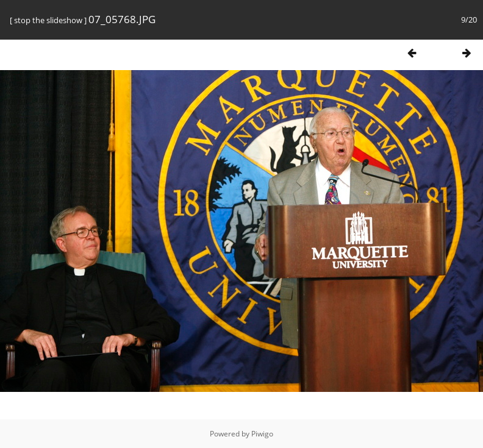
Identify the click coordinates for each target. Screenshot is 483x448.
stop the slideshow (48, 20)
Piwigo (262, 434)
